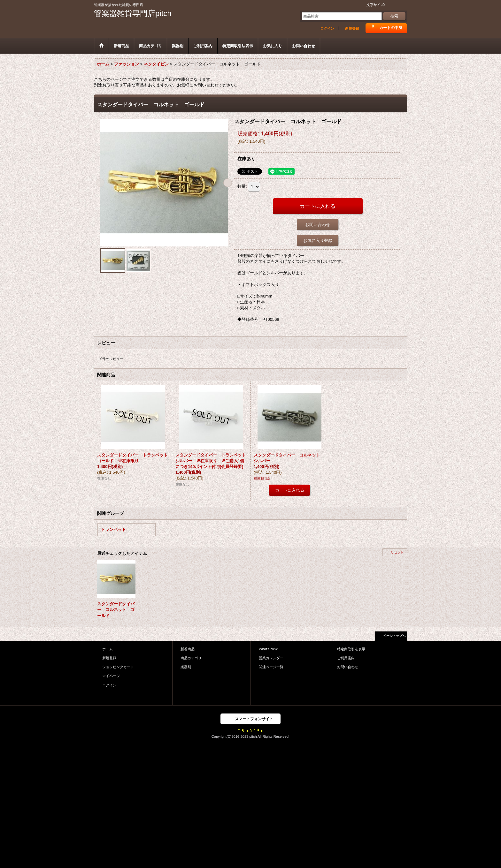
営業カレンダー (271, 658)
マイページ (111, 676)
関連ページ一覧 (271, 667)
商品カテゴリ (191, 658)
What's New (268, 649)
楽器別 (186, 667)
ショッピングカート (118, 667)
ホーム (108, 649)
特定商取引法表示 (351, 649)
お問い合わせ (318, 225)
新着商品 (188, 649)
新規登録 (352, 28)
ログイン (327, 28)
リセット (397, 552)
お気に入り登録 (318, 241)
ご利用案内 (346, 658)
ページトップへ (394, 636)
